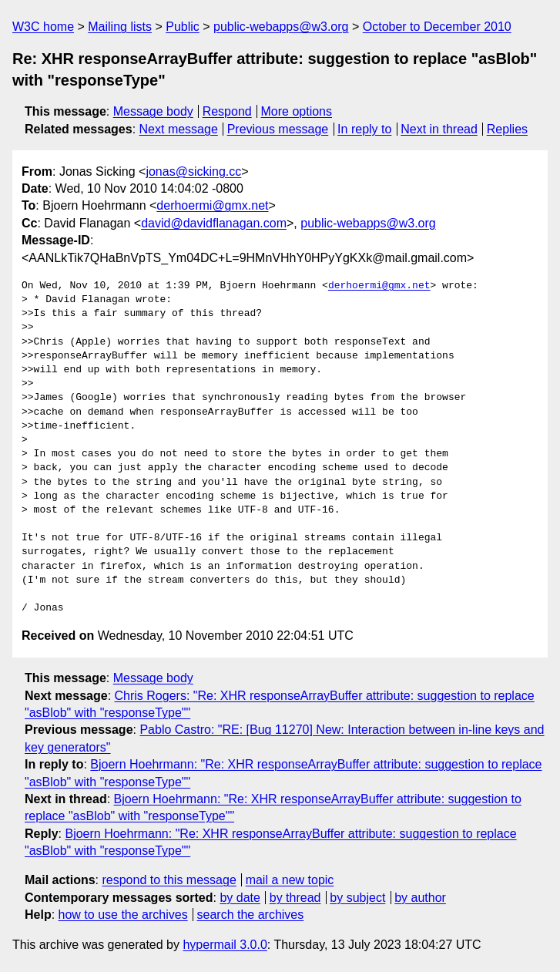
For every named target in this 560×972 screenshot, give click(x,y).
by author (420, 898)
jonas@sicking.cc (193, 172)
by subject (357, 898)
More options (297, 111)
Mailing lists (120, 27)
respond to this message (169, 880)
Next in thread (439, 129)
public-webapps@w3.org (281, 27)
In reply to (364, 129)
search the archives (251, 915)
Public (183, 27)
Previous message (278, 129)
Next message (179, 129)
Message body (153, 111)
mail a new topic (290, 880)
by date (240, 898)
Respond (227, 111)
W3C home (43, 27)
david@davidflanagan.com (214, 223)
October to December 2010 (437, 27)
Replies (507, 129)
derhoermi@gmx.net (212, 205)
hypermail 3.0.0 (225, 945)
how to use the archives (123, 915)
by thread (295, 898)
